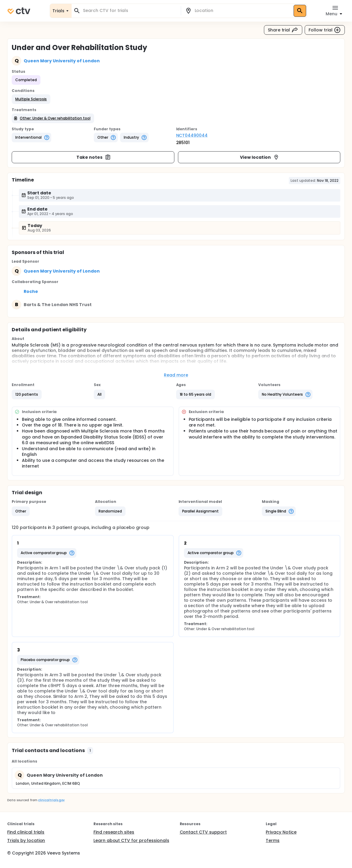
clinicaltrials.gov (51, 800)
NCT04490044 (192, 135)
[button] (31, 99)
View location (260, 157)
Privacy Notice (281, 832)
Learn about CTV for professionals (131, 840)
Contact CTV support (203, 832)
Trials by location (26, 840)
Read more (176, 375)
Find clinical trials (26, 832)
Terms (273, 840)
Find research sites (114, 832)
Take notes (94, 157)
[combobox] (130, 11)
